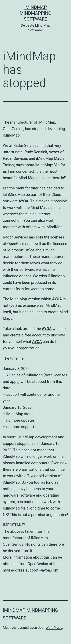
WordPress (54, 628)
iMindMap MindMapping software (35, 13)
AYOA (23, 201)
